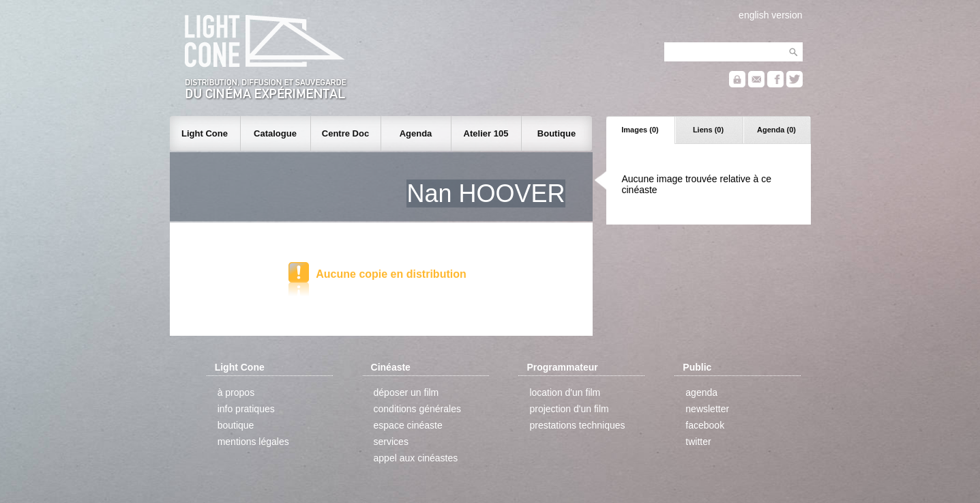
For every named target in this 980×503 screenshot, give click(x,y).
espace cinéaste (408, 425)
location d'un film (565, 392)
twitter (698, 442)
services (391, 442)
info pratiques (246, 409)
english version (770, 15)
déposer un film (406, 392)
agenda (701, 392)
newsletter (707, 409)
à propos (236, 392)
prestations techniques (577, 425)
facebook (705, 425)
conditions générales (417, 409)
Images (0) (640, 130)
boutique (236, 425)
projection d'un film (569, 409)
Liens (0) (708, 130)
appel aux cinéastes (416, 458)
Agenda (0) (776, 130)
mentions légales (253, 442)
